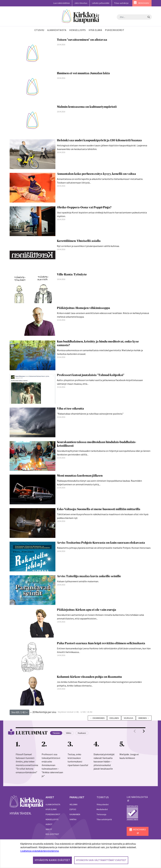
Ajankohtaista (53, 804)
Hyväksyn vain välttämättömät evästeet (101, 860)
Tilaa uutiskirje (121, 3)
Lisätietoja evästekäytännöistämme (40, 851)
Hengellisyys (52, 819)
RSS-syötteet (52, 834)
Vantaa (73, 819)
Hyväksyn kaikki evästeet (52, 860)
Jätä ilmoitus (81, 3)
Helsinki (73, 804)
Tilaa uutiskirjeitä (104, 819)
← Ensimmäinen (97, 718)
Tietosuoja (101, 814)
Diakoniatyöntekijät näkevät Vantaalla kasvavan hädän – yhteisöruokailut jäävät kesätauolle (104, 761)
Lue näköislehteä (62, 3)
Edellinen (114, 718)
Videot (49, 829)
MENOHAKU (144, 3)
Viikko (69, 733)
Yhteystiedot (103, 804)
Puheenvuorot (53, 814)
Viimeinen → (144, 718)
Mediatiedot (102, 809)
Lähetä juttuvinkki (101, 3)
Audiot (49, 824)
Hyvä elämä (51, 809)
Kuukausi (82, 733)
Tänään (56, 733)
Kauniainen (75, 814)
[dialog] (80, 854)
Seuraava (128, 718)
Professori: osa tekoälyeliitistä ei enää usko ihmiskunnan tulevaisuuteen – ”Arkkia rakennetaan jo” (52, 765)
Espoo (73, 809)
